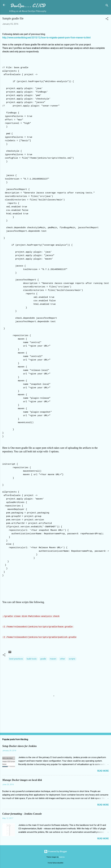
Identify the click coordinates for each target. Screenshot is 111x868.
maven (53, 658)
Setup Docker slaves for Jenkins (20, 746)
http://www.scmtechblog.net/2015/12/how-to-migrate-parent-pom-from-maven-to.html (46, 38)
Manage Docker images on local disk (22, 780)
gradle (43, 658)
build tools (32, 658)
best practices (16, 658)
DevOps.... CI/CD (28, 6)
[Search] (107, 6)
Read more (103, 770)
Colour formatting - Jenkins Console (22, 813)
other (63, 658)
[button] (107, 19)
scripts (72, 658)
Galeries (62, 857)
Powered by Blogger (56, 851)
